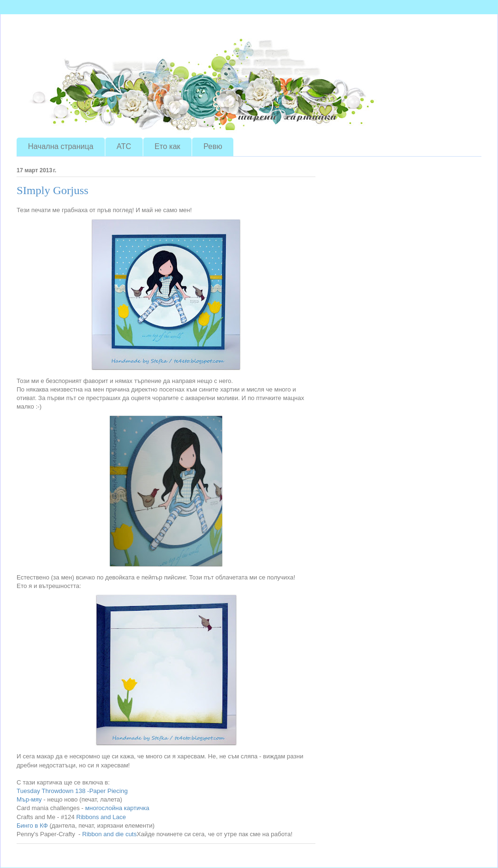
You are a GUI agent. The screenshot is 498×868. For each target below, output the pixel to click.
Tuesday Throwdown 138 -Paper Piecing (72, 791)
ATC (124, 146)
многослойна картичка (117, 808)
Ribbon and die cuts (109, 834)
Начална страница (61, 146)
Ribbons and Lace (100, 817)
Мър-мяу (29, 799)
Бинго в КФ (32, 826)
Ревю (213, 146)
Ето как (167, 146)
